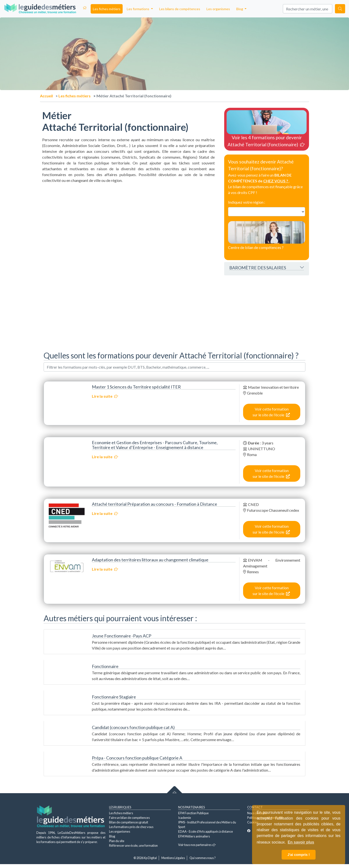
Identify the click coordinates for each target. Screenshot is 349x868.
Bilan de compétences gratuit (129, 822)
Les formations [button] (138, 9)
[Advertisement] (128, 217)
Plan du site (117, 841)
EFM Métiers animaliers (194, 836)
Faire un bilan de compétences (129, 818)
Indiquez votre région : (247, 202)
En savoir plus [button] (301, 842)
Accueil (46, 96)
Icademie (185, 818)
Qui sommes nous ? (203, 858)
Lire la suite (105, 396)
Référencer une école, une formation (133, 845)
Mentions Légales (173, 858)
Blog (112, 836)
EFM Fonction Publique (193, 813)
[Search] (308, 9)
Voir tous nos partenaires (197, 845)
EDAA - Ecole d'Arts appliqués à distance (206, 831)
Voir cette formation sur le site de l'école (271, 412)
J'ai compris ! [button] (299, 855)
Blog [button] (240, 9)
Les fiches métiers (107, 9)
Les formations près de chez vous (131, 827)
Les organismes (218, 9)
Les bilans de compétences (180, 9)
